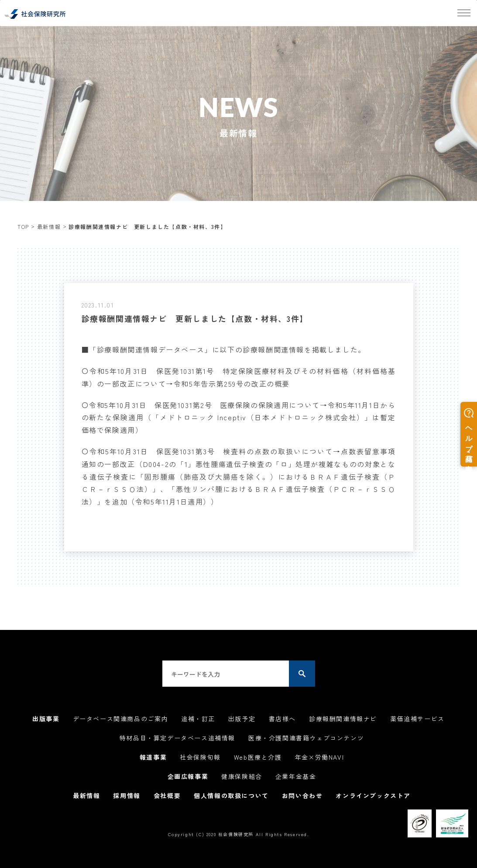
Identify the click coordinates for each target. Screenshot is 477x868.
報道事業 (153, 757)
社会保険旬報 (200, 757)
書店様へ (282, 719)
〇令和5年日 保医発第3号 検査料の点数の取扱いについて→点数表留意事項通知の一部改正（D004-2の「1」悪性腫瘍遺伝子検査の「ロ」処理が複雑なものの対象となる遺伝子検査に (239, 464)
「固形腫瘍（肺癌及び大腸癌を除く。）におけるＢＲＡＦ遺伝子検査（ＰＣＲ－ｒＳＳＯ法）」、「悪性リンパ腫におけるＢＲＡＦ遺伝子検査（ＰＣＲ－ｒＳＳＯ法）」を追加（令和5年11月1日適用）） (239, 489)
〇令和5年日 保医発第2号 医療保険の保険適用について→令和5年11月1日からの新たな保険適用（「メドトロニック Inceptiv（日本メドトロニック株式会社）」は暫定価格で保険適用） (239, 418)
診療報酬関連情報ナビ (343, 719)
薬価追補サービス (417, 719)
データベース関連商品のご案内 (120, 719)
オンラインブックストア (373, 795)
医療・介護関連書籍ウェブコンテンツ (306, 738)
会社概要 (167, 795)
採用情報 (127, 795)
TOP (23, 227)
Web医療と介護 (258, 757)
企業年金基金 (296, 776)
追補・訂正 (198, 719)
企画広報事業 (188, 776)
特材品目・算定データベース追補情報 (177, 738)
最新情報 (49, 227)
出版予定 (242, 719)
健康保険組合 (242, 776)
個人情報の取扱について (231, 795)
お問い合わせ (302, 795)
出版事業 (46, 719)
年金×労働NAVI (319, 757)
